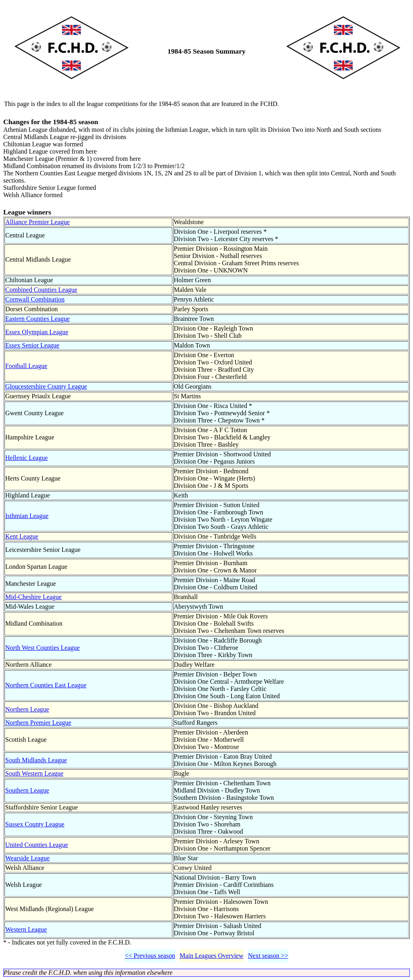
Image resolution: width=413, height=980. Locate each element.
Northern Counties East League (46, 685)
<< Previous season (150, 956)
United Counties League (37, 845)
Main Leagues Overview (211, 956)
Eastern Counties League (38, 319)
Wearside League (27, 858)
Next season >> (268, 956)
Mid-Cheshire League (33, 597)
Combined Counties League (41, 290)
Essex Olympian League (37, 332)
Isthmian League (27, 516)
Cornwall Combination (35, 299)
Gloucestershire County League (46, 386)
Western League (26, 929)
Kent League (22, 536)
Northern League (27, 709)
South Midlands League (36, 760)
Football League (26, 366)
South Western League (34, 773)
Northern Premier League (38, 723)
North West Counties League (43, 648)
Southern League (27, 790)
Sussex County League (35, 824)
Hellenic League (26, 458)
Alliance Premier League (38, 222)
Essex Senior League (32, 345)
